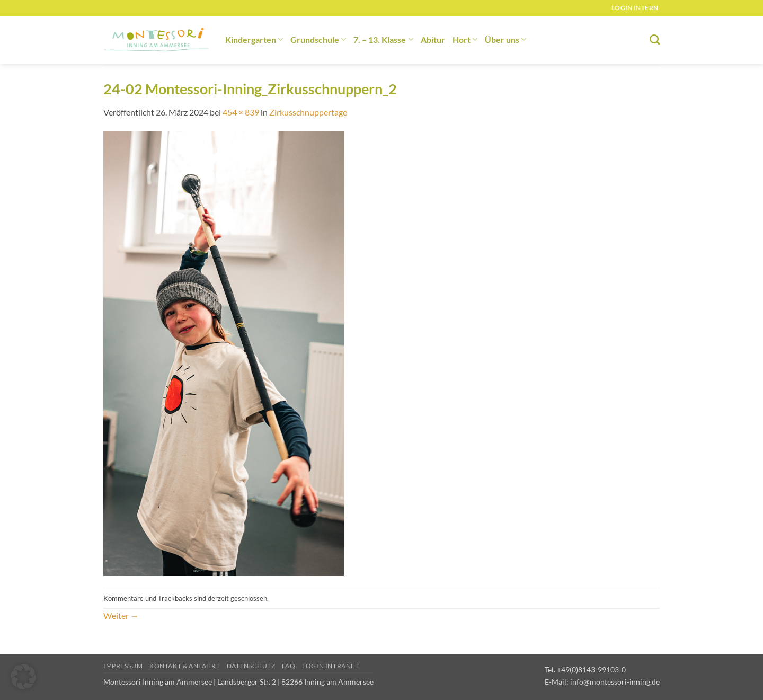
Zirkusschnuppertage (308, 112)
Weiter (121, 615)
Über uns (505, 39)
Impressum (123, 666)
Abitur (433, 39)
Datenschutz (251, 666)
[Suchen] (655, 39)
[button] (23, 677)
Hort (465, 39)
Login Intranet (331, 666)
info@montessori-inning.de (615, 682)
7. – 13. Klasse (383, 39)
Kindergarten (254, 39)
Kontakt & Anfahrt (185, 666)
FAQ (289, 666)
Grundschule (318, 39)
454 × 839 (241, 112)
